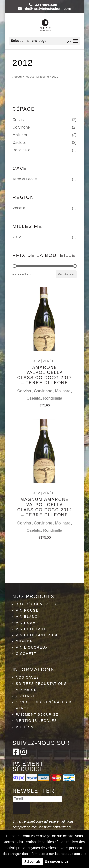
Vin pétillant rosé (37, 635)
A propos (26, 690)
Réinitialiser (66, 274)
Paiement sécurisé (37, 714)
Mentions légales (37, 721)
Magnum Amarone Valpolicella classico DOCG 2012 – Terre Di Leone (44, 501)
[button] (45, 120)
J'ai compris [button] (33, 861)
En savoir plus (57, 861)
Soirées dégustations (41, 684)
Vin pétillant (31, 629)
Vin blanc (27, 617)
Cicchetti (27, 654)
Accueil (18, 77)
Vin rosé (26, 623)
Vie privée (28, 727)
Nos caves (28, 677)
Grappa (24, 641)
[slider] (14, 266)
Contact (26, 696)
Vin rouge (27, 610)
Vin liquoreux (32, 647)
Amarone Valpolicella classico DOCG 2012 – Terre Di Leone (44, 371)
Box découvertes (36, 604)
